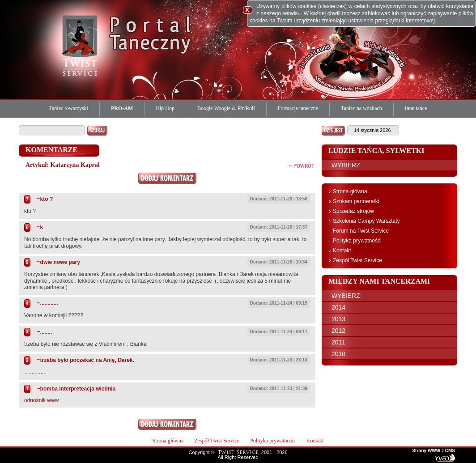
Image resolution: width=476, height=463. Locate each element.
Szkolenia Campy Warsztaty (366, 221)
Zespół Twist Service (357, 260)
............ (49, 303)
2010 (338, 354)
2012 (338, 331)
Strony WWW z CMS (433, 451)
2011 (338, 342)
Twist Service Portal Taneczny (81, 45)
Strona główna (350, 191)
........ (46, 332)
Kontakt (342, 251)
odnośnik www (41, 400)
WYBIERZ (346, 165)
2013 (338, 319)
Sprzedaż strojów (353, 211)
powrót (302, 166)
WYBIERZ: (347, 296)
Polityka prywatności (357, 241)
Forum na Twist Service (361, 231)
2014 (338, 307)
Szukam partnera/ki (356, 201)
